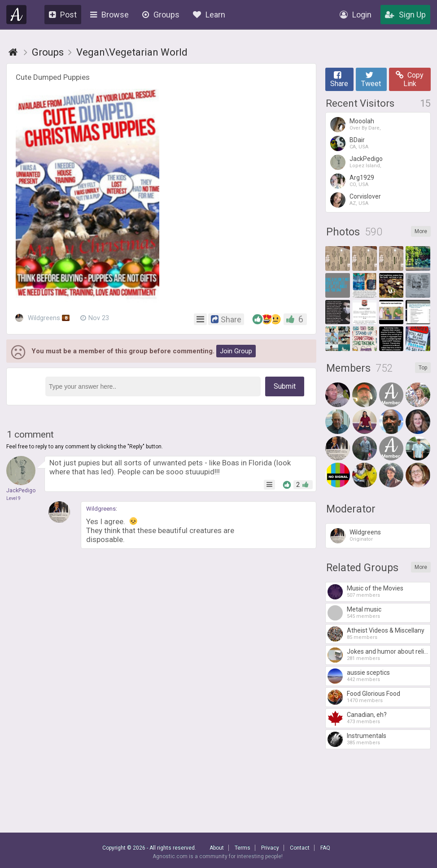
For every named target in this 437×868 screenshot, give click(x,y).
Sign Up (405, 15)
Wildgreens (42, 318)
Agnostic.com (17, 15)
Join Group (236, 351)
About (217, 848)
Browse (109, 15)
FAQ (325, 848)
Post (63, 15)
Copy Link (410, 79)
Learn (209, 15)
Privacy (270, 848)
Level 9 (13, 498)
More (421, 231)
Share (339, 79)
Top (423, 368)
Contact (300, 848)
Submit (285, 386)
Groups (161, 15)
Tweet (371, 79)
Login (356, 15)
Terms (243, 848)
